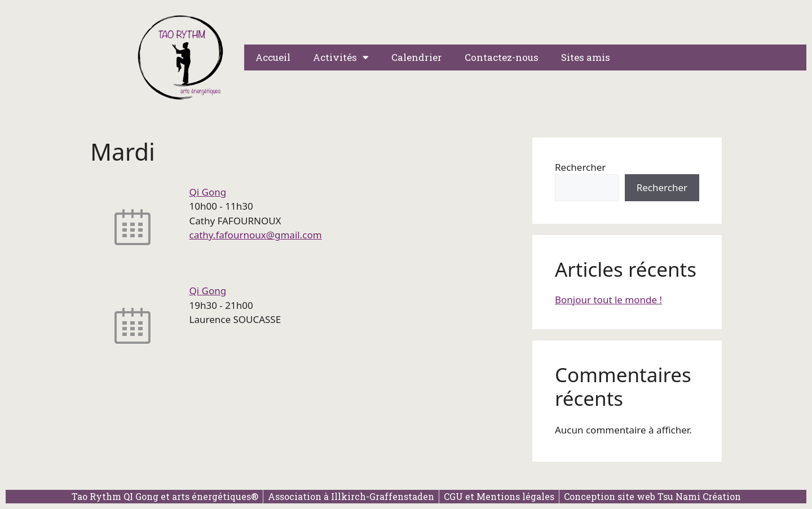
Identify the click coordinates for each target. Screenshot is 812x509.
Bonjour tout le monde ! (608, 300)
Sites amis (586, 57)
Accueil (273, 57)
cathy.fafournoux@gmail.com (256, 235)
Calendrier (417, 57)
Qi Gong (208, 192)
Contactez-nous (502, 57)
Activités (341, 57)
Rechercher (580, 167)
